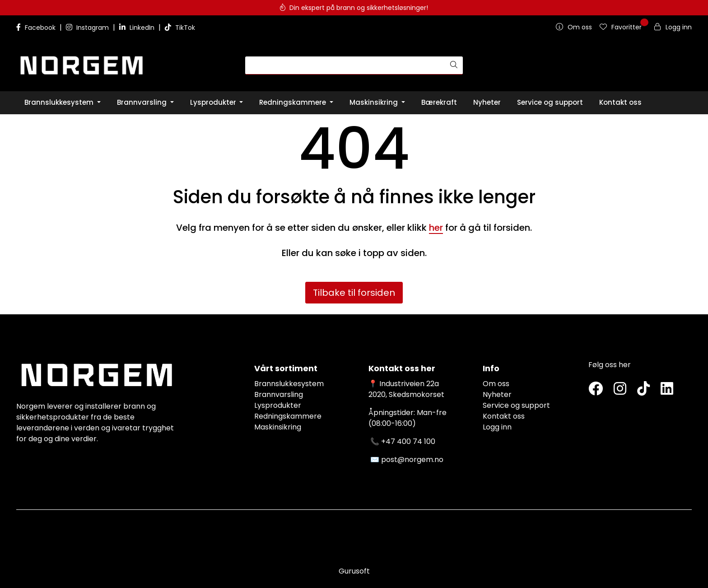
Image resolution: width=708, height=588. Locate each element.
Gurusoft (354, 571)
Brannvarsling (279, 394)
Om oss (496, 384)
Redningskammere (288, 416)
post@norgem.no (412, 460)
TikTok (180, 28)
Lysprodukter (278, 405)
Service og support (516, 405)
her (436, 228)
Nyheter (497, 394)
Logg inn (497, 427)
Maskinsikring (278, 427)
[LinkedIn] (667, 389)
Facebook (37, 28)
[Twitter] (596, 389)
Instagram (88, 28)
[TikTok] (643, 389)
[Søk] (345, 65)
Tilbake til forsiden (354, 293)
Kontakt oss (504, 416)
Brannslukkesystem (289, 384)
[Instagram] (620, 389)
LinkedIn (138, 28)
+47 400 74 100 (408, 441)
